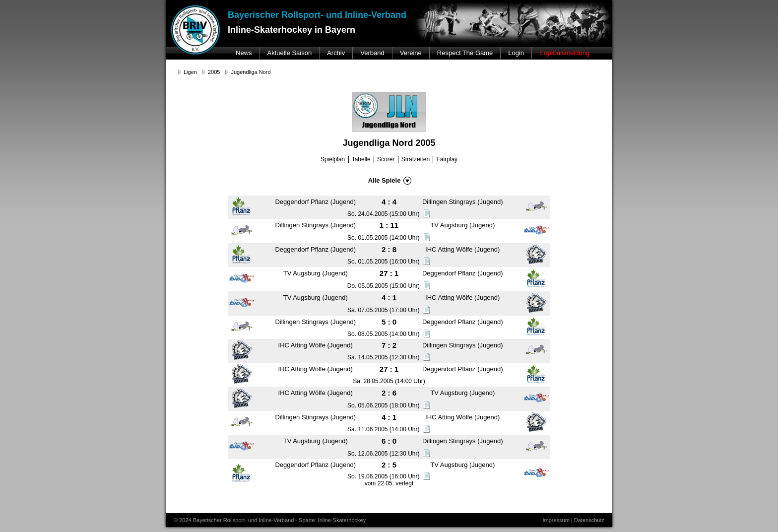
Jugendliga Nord (251, 72)
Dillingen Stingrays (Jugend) (463, 202)
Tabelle (361, 159)
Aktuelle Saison (290, 53)
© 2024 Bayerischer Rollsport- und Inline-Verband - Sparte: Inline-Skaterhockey (270, 520)
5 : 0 (389, 322)
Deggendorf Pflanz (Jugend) (315, 202)
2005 (214, 72)
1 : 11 (389, 225)
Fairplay (447, 159)
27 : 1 (389, 273)
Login (516, 53)
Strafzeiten (416, 159)
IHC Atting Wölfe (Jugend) (462, 249)
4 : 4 (389, 202)
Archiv (336, 53)
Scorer (386, 159)
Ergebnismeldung (564, 53)
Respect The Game (465, 53)
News (244, 53)
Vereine (411, 53)
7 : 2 (389, 345)
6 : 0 (389, 441)
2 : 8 (389, 249)
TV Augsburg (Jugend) (462, 225)
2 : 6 (389, 393)
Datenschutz (589, 520)
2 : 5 (389, 465)
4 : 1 (389, 298)
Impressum (556, 520)
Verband (372, 53)
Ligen (190, 72)
